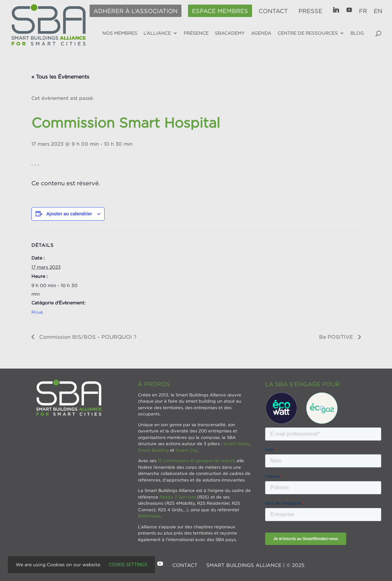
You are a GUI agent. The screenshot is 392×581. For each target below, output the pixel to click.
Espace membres (220, 11)
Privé (37, 312)
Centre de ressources (308, 33)
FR (363, 11)
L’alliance (157, 33)
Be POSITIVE (337, 337)
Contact (273, 11)
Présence (196, 33)
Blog (357, 33)
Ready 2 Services (178, 497)
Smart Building (153, 450)
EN (378, 11)
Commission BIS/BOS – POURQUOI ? (87, 337)
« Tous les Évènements (60, 77)
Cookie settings (128, 565)
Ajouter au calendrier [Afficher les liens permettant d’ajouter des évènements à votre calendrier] (69, 214)
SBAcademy (230, 33)
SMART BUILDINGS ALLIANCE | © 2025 (255, 565)
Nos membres (120, 33)
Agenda (261, 33)
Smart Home (236, 444)
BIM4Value (149, 516)
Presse (310, 11)
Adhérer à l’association (136, 11)
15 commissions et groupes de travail (196, 461)
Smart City (187, 450)
